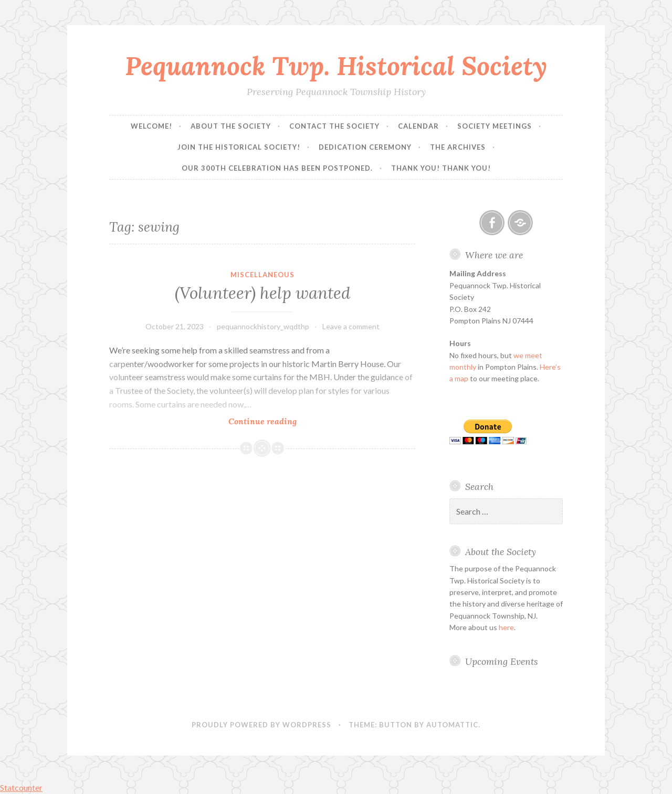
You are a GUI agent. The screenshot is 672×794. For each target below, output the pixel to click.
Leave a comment (351, 326)
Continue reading (284, 421)
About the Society (231, 126)
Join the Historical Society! (239, 147)
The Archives (458, 147)
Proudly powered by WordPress (261, 725)
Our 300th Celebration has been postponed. (277, 168)
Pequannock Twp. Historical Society (336, 66)
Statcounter (21, 787)
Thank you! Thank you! (441, 168)
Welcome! (151, 126)
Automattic (452, 725)
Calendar (418, 126)
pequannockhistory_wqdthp (263, 326)
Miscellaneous (262, 275)
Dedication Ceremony (365, 147)
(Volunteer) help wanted (262, 293)
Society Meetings (495, 126)
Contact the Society (334, 126)
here (506, 627)
